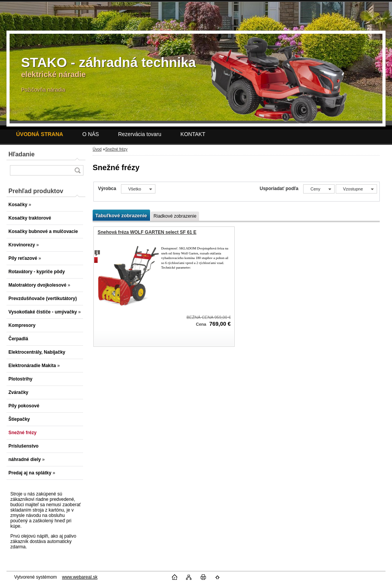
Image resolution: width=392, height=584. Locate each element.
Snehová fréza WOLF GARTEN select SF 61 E (147, 232)
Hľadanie (21, 154)
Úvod (97, 149)
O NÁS (91, 134)
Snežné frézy (116, 149)
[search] (77, 170)
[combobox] (319, 189)
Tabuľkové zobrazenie (121, 216)
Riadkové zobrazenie (175, 216)
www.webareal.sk (80, 577)
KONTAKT (193, 134)
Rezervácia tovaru (140, 134)
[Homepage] (40, 134)
